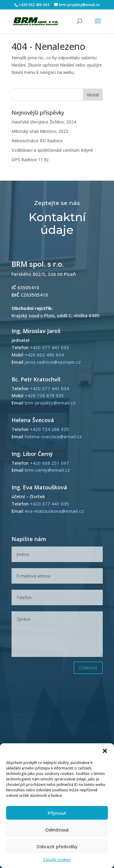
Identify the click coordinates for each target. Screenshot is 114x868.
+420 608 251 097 (49, 463)
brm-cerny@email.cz (47, 470)
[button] (105, 751)
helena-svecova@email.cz (53, 436)
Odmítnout (57, 830)
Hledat (93, 95)
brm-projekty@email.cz (50, 403)
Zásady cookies (57, 860)
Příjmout (57, 813)
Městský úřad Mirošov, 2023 (40, 131)
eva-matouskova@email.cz (54, 511)
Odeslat (88, 668)
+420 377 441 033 (49, 347)
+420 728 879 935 (44, 395)
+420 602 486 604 (34, 5)
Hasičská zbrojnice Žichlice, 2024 (44, 122)
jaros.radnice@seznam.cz (53, 362)
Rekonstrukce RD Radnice (37, 141)
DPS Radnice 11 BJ (30, 160)
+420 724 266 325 (49, 429)
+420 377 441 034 (49, 388)
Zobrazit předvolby (57, 846)
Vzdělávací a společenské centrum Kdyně (52, 150)
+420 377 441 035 (49, 504)
